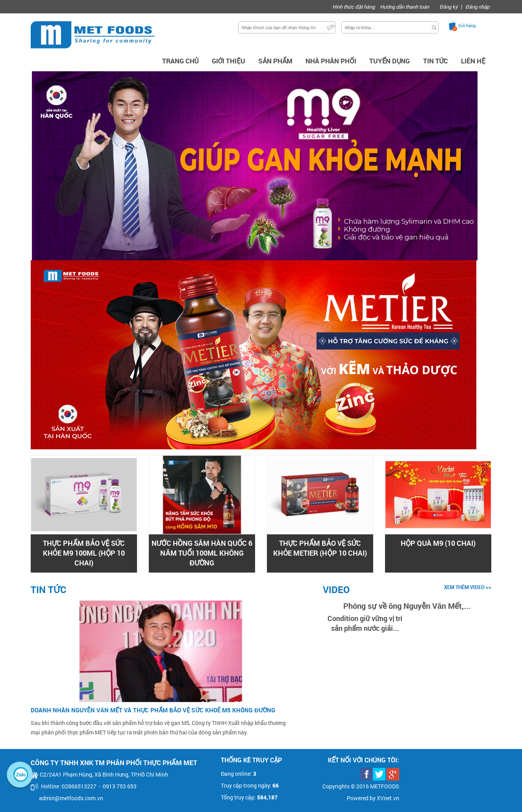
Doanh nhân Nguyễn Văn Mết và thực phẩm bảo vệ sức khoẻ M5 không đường (153, 710)
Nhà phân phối (331, 61)
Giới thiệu (229, 61)
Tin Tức (436, 61)
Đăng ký (449, 7)
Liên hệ (473, 61)
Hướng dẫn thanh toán (404, 7)
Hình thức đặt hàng (354, 7)
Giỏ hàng (467, 25)
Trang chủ (180, 61)
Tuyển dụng (390, 61)
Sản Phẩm (275, 61)
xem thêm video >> (468, 587)
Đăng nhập (477, 7)
